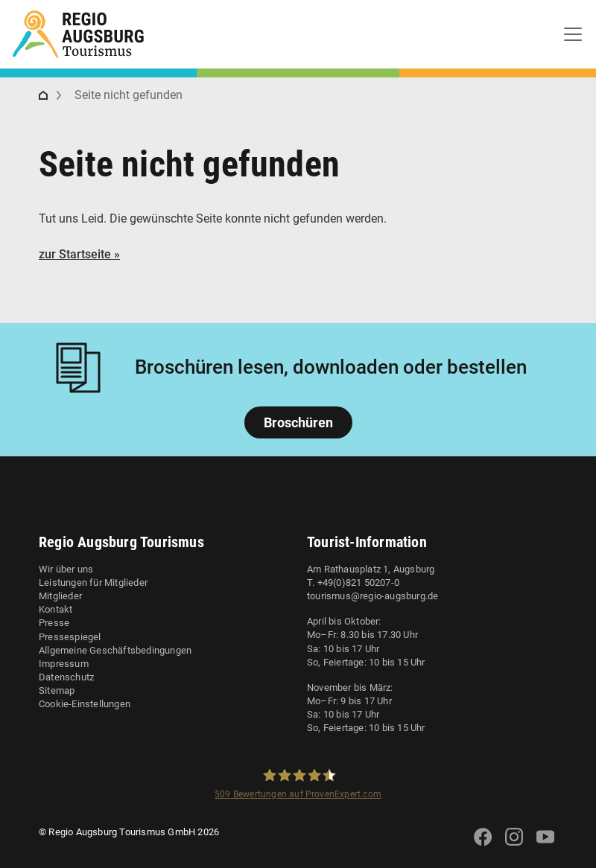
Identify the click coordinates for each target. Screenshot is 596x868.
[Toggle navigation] (573, 34)
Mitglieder (60, 596)
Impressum (64, 664)
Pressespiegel (70, 637)
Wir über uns (66, 569)
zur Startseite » (79, 254)
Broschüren (298, 422)
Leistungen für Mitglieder (93, 583)
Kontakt (56, 609)
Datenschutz (66, 677)
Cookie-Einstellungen (85, 704)
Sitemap (57, 690)
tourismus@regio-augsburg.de (372, 596)
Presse (54, 623)
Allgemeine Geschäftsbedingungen (115, 650)
